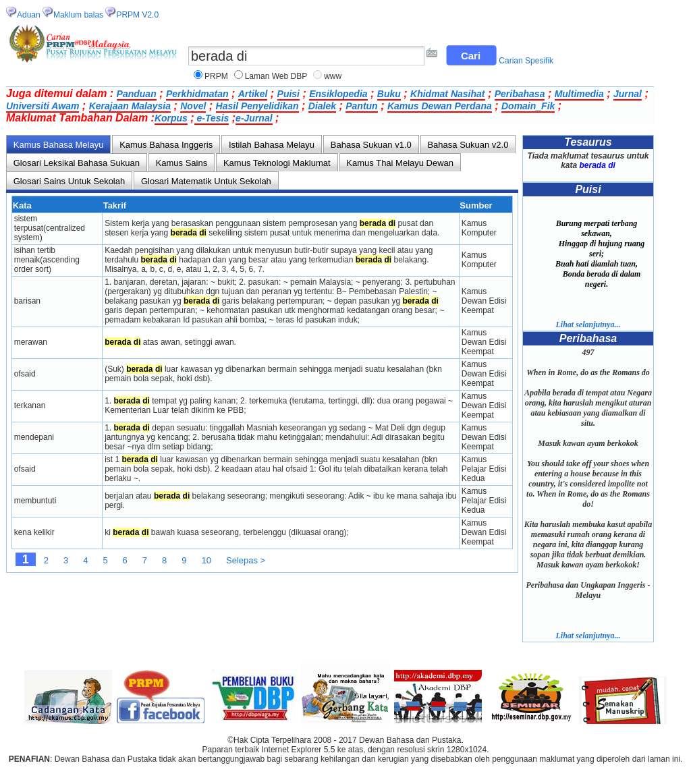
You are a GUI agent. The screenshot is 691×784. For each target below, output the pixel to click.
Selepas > (246, 560)
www (333, 76)
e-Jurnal (254, 118)
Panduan (137, 94)
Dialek (322, 106)
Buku (389, 94)
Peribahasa (520, 94)
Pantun (361, 106)
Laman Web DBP (276, 76)
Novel (193, 106)
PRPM (216, 76)
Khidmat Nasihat (447, 94)
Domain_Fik (528, 106)
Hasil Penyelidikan (257, 106)
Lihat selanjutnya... (588, 325)
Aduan (29, 15)
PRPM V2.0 (137, 15)
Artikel (253, 94)
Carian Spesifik (526, 61)
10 (206, 560)
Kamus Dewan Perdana (440, 106)
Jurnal (628, 94)
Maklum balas (78, 15)
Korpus (171, 118)
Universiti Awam (43, 106)
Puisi (288, 94)
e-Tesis (212, 118)
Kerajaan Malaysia (130, 106)
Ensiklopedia (338, 94)
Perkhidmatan (197, 94)
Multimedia (579, 94)
